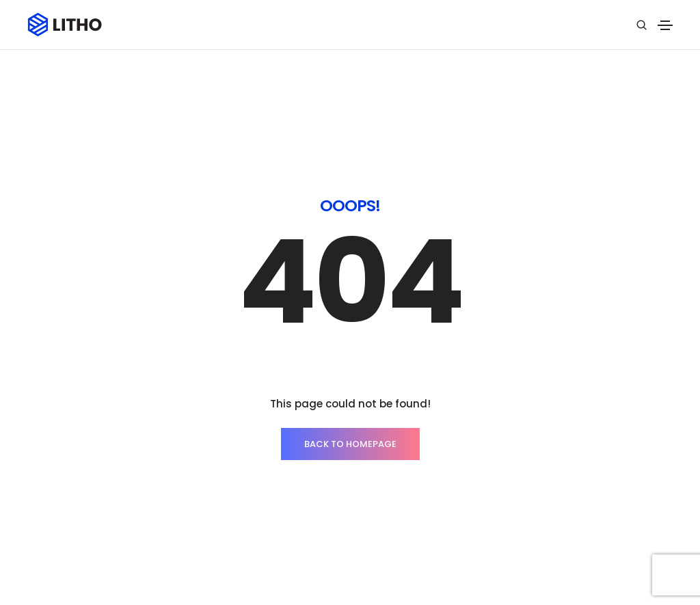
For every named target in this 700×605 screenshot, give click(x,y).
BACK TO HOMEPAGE (350, 387)
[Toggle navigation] (665, 25)
